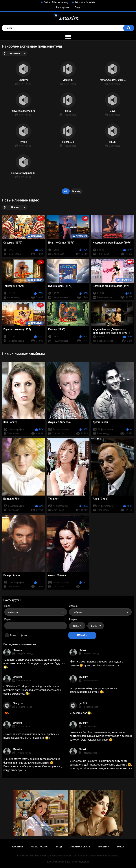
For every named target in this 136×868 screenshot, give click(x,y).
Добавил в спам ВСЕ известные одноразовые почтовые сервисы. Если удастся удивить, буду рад (34, 663)
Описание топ (81, 713)
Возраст (74, 620)
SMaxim (17, 650)
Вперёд (77, 191)
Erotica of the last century (56, 2)
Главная (18, 847)
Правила (104, 847)
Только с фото (18, 635)
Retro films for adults (85, 2)
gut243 (83, 703)
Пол (7, 606)
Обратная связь (80, 847)
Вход (77, 7)
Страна (73, 606)
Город (8, 620)
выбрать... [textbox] (14, 612)
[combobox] (36, 612)
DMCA (121, 847)
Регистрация (63, 7)
